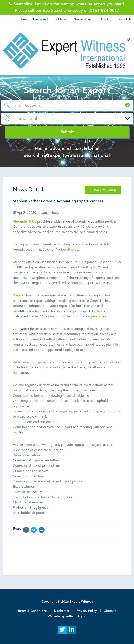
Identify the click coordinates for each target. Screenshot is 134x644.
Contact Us (124, 19)
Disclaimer (62, 611)
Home (23, 19)
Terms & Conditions (32, 611)
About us (106, 19)
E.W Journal (41, 19)
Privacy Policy (87, 611)
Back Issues (61, 19)
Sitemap (110, 611)
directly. (73, 250)
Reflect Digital (76, 616)
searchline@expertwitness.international (67, 155)
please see (99, 316)
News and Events (84, 19)
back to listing (103, 190)
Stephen (20, 295)
